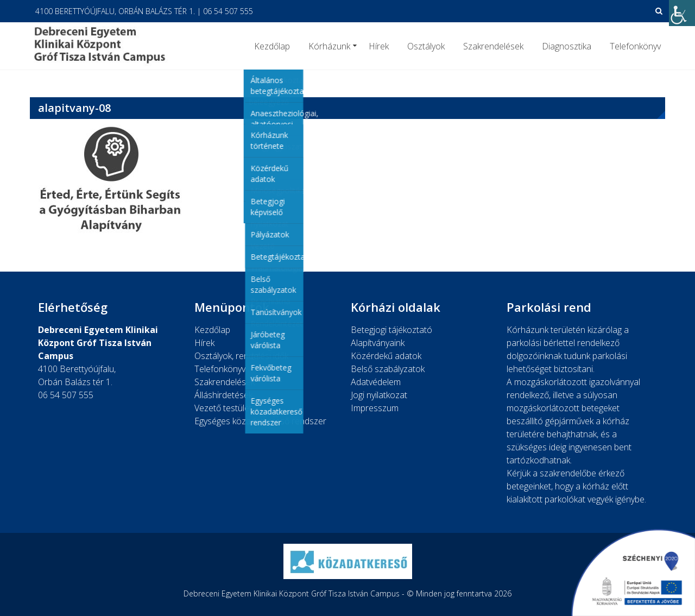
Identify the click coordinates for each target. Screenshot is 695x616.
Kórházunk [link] (329, 46)
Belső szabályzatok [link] (388, 369)
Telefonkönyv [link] (635, 46)
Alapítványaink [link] (378, 343)
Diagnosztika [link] (567, 46)
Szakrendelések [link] (493, 46)
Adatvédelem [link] (376, 382)
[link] (682, 13)
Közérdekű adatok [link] (386, 356)
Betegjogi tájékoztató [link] (391, 330)
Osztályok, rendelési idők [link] (241, 356)
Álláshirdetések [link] (223, 395)
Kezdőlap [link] (272, 46)
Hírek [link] (379, 46)
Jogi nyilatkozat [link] (379, 395)
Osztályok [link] (426, 46)
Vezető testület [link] (223, 408)
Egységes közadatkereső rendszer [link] (260, 421)
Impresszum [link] (375, 408)
